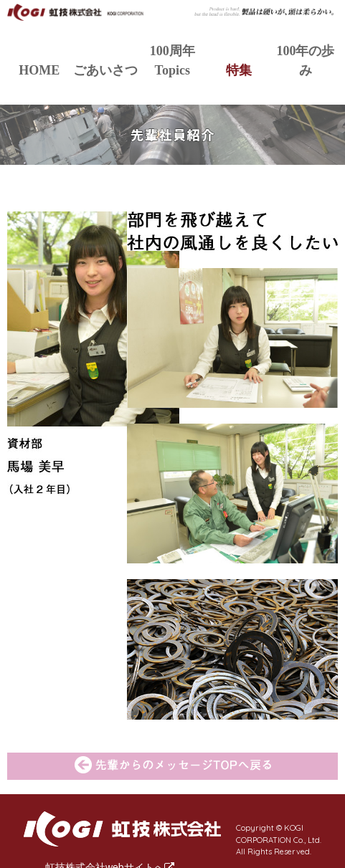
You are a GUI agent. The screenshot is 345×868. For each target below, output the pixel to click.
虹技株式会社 (76, 18)
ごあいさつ (105, 70)
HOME (39, 70)
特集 (239, 70)
